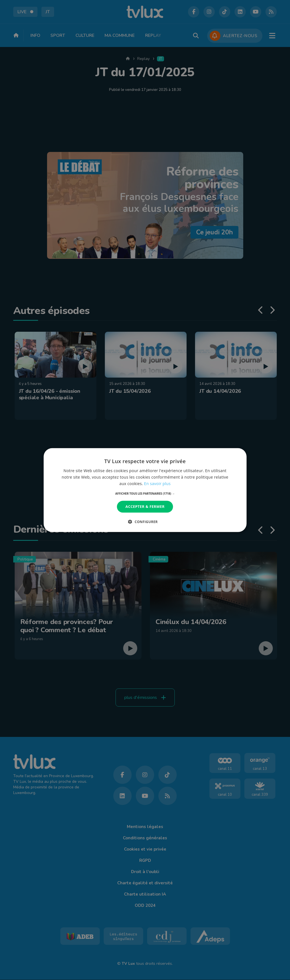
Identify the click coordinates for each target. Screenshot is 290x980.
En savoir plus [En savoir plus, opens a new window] (157, 484)
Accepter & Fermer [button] (145, 506)
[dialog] (145, 490)
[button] (145, 494)
